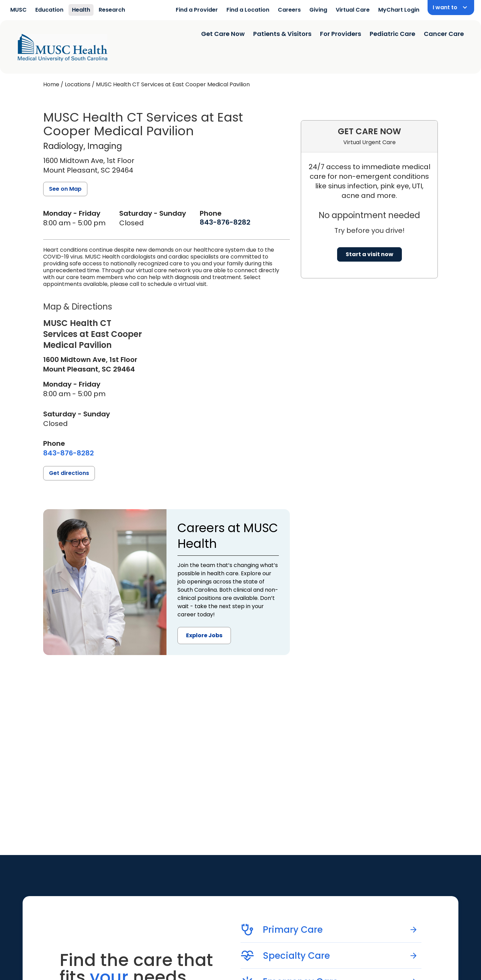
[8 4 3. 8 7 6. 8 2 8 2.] (225, 222)
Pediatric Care (392, 34)
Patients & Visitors (282, 34)
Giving (318, 10)
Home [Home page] (51, 84)
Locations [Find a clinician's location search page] (78, 84)
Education (49, 10)
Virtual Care (353, 10)
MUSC (18, 10)
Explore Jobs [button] (204, 635)
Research (112, 10)
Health (81, 10)
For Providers (341, 34)
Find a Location (248, 10)
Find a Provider (197, 10)
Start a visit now (369, 254)
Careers (289, 10)
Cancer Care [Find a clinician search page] (444, 34)
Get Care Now (223, 34)
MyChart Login (399, 10)
